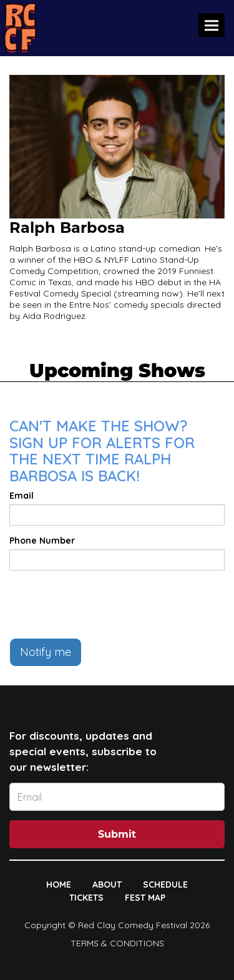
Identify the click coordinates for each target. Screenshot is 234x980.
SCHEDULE (165, 884)
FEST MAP (145, 898)
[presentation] (104, 604)
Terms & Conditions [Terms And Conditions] (117, 943)
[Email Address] (117, 797)
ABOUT (107, 884)
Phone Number (42, 541)
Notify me (46, 652)
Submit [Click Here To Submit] (117, 834)
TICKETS (86, 898)
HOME (59, 884)
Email (22, 496)
